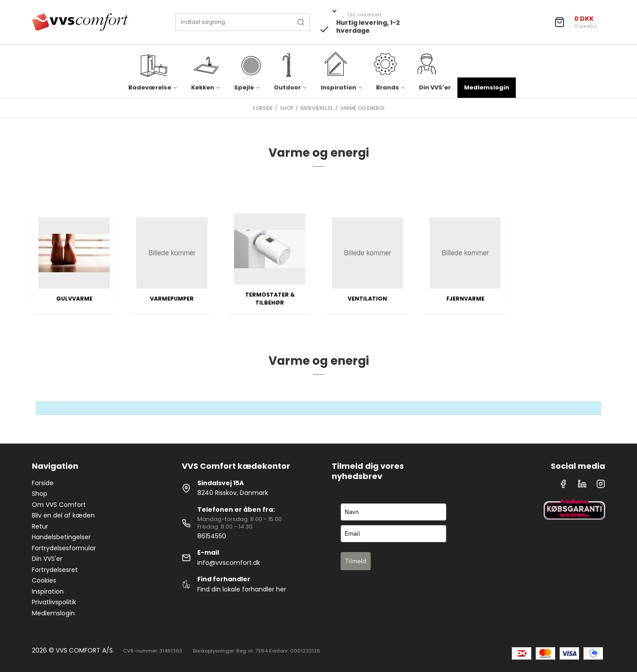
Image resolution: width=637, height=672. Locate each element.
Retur (40, 526)
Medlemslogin (487, 87)
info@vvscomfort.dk (229, 563)
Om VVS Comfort (59, 505)
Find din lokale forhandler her (242, 589)
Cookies (44, 580)
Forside (43, 483)
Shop (40, 494)
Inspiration (48, 591)
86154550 (212, 536)
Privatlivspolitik (54, 602)
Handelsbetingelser (61, 537)
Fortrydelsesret (55, 570)
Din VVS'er (435, 87)
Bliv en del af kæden (63, 515)
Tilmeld (356, 561)
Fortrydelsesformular (64, 548)
